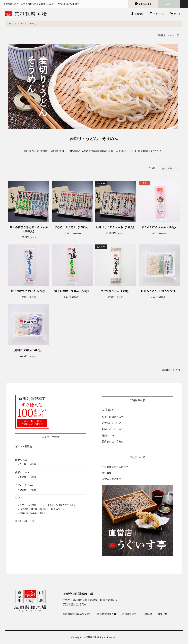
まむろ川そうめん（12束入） (72, 228)
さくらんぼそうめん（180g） (159, 228)
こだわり (169, 4)
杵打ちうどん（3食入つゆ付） (159, 291)
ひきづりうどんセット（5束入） (116, 228)
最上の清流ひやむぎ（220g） (29, 291)
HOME (12, 24)
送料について (129, 614)
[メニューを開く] (184, 4)
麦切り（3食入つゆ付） (29, 351)
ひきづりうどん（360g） (116, 291)
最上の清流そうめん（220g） (72, 291)
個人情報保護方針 (107, 614)
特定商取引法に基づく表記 (77, 614)
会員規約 (147, 614)
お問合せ (162, 614)
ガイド (145, 4)
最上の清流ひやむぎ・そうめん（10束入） (29, 230)
